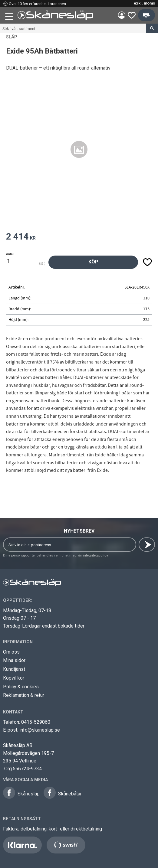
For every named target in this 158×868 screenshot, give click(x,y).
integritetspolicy (95, 555)
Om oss (11, 652)
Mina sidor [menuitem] (122, 15)
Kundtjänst (14, 669)
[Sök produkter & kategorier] (73, 28)
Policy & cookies (21, 687)
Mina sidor (14, 660)
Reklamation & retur (24, 695)
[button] (10, 17)
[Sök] (152, 28)
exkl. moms (144, 3)
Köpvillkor (14, 678)
